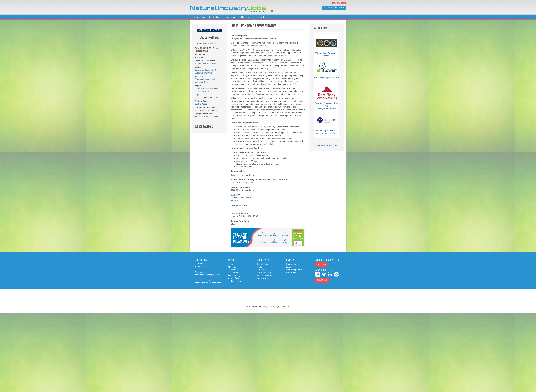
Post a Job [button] (328, 8)
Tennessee (331, 108)
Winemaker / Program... (327, 53)
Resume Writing (264, 272)
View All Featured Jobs (327, 146)
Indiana (334, 133)
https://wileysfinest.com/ (242, 182)
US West (205, 91)
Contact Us (233, 270)
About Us (232, 267)
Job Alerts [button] (340, 8)
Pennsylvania (327, 56)
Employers (232, 17)
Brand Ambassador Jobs (205, 79)
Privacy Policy (234, 275)
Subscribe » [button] (321, 265)
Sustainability (200, 73)
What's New (292, 272)
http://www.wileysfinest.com (207, 117)
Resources (247, 17)
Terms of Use (234, 278)
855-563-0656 (200, 267)
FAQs (260, 267)
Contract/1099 (201, 104)
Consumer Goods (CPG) (206, 70)
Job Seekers (215, 17)
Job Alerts (262, 270)
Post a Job (291, 264)
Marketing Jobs (201, 82)
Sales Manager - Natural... (327, 131)
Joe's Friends (234, 272)
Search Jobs (199, 17)
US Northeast (212, 88)
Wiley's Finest (211, 43)
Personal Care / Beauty (241, 198)
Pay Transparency (294, 270)
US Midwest (200, 88)
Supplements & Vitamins (205, 64)
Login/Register (263, 17)
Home (231, 264)
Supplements (237, 201)
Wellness (212, 73)
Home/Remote (323, 133)
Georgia (321, 108)
